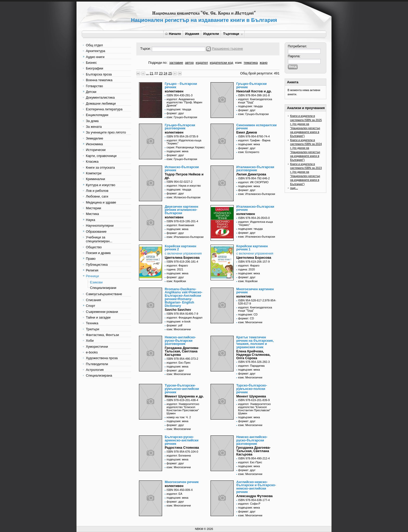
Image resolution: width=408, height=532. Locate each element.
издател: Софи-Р (249, 504)
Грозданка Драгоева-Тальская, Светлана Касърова (182, 351)
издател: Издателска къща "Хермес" (184, 142)
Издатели (211, 34)
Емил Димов (247, 132)
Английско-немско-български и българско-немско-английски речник (256, 487)
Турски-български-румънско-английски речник (182, 389)
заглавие (176, 63)
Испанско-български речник (182, 169)
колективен (174, 91)
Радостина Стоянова (182, 448)
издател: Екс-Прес (178, 363)
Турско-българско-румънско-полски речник (252, 389)
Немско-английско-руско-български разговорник (180, 341)
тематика (251, 63)
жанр (264, 63)
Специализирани (103, 288)
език (238, 63)
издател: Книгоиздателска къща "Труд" (255, 101)
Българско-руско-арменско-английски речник (182, 440)
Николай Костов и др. (254, 91)
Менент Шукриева (251, 396)
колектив (244, 296)
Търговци (233, 34)
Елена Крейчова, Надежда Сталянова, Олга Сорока (253, 355)
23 (161, 73)
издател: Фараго (177, 265)
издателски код (221, 63)
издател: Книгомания (180, 225)
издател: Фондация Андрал (184, 318)
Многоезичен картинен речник (255, 291)
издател (202, 63)
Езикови (96, 282)
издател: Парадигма (251, 366)
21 (151, 73)
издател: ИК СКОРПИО (253, 182)
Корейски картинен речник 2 (180, 248)
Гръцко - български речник (181, 85)
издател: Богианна (179, 455)
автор (189, 63)
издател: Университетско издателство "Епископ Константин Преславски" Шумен (183, 409)
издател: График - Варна (254, 140)
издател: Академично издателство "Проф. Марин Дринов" (184, 102)
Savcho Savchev (178, 310)
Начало (173, 34)
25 (170, 73)
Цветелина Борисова (182, 258)
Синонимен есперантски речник (256, 127)
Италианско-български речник (255, 208)
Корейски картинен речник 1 (252, 248)
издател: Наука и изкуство (184, 186)
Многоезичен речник (182, 482)
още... (294, 188)
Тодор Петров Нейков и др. (184, 176)
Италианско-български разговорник (255, 169)
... (147, 73)
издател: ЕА (174, 494)
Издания (192, 34)
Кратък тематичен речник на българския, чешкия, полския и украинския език (255, 342)
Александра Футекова (254, 496)
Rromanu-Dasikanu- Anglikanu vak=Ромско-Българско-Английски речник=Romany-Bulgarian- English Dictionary (184, 297)
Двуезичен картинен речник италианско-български (181, 210)
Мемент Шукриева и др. (184, 396)
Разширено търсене (228, 49)
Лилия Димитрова (251, 174)
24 (165, 73)
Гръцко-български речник (251, 85)
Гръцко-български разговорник (180, 127)
